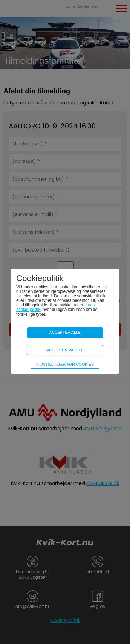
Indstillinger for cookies (65, 364)
